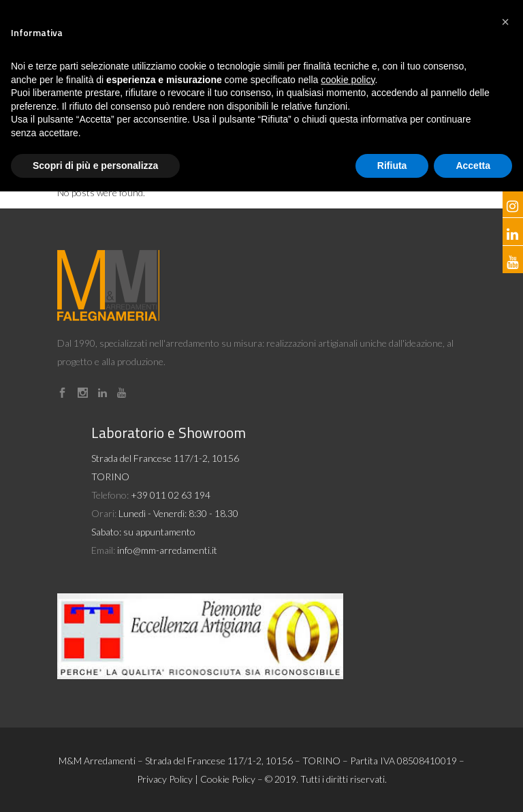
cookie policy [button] (348, 80)
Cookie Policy (228, 779)
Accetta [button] (473, 166)
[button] (505, 22)
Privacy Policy (165, 779)
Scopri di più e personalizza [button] (95, 166)
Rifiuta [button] (392, 166)
